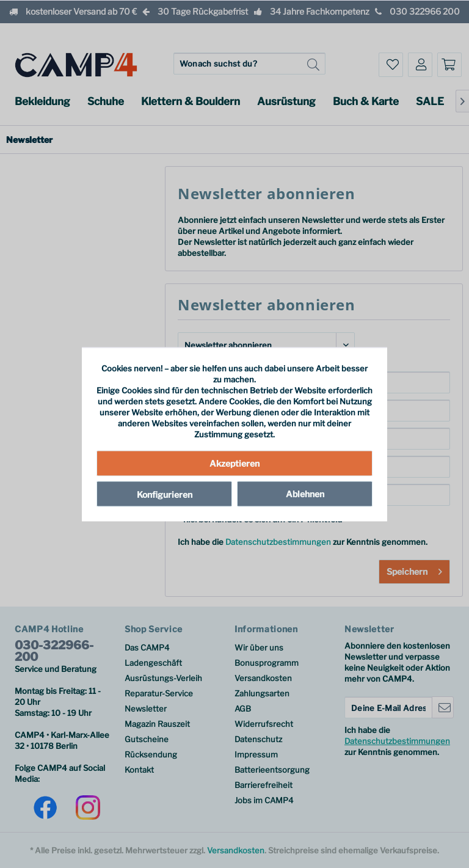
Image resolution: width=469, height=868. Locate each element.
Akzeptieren (234, 463)
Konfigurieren (165, 494)
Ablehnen (305, 494)
